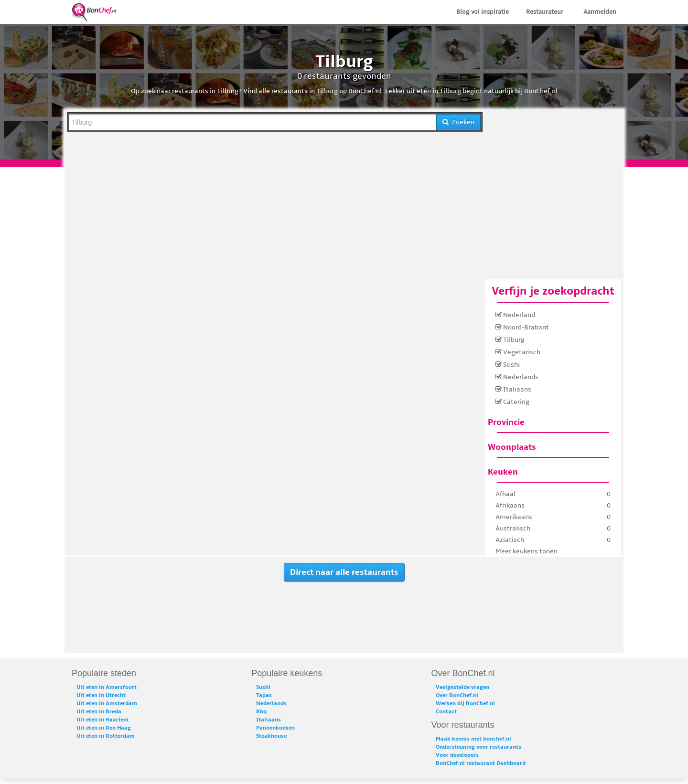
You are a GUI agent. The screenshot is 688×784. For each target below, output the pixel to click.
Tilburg (510, 340)
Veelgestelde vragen (462, 687)
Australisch (513, 528)
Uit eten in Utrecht (101, 695)
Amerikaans (514, 517)
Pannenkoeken (275, 728)
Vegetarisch (518, 352)
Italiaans (513, 389)
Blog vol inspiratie (483, 12)
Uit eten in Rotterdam (106, 736)
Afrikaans (510, 505)
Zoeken (458, 122)
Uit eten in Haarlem (102, 720)
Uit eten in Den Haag (104, 728)
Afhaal (505, 494)
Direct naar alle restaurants (344, 572)
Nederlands (517, 377)
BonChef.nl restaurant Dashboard (481, 763)
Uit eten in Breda (99, 712)
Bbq (261, 712)
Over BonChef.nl (457, 695)
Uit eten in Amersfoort (107, 687)
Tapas (264, 695)
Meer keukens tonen (527, 551)
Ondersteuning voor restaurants (478, 747)
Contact (446, 712)
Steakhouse (271, 736)
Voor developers (457, 755)
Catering (512, 402)
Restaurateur (545, 12)
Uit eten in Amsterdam (107, 704)
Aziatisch (510, 540)
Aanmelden (600, 12)
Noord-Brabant (522, 327)
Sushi (508, 365)
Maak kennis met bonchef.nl (473, 739)
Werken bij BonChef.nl (465, 704)
